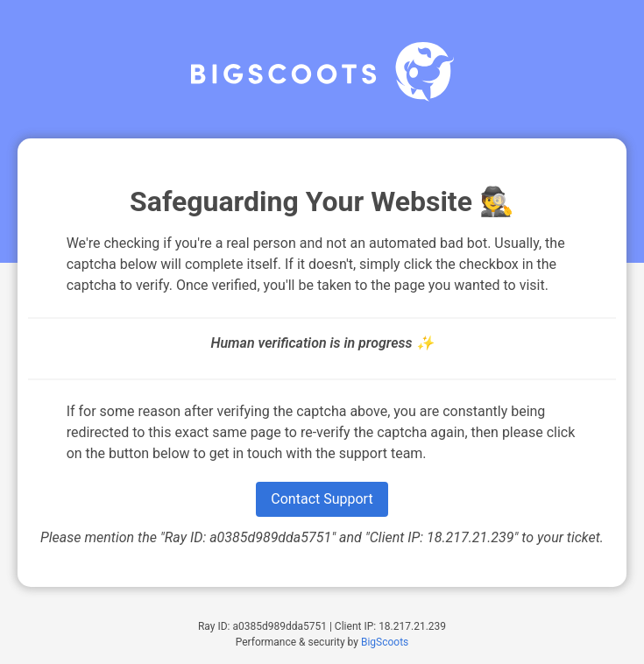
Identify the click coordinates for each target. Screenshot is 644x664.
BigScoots (385, 642)
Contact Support (322, 499)
